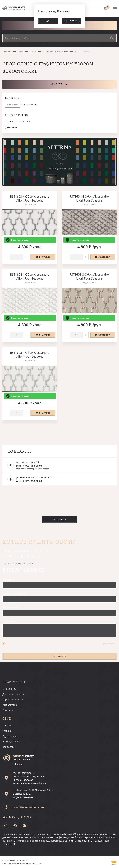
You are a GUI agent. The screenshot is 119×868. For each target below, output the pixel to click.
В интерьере (30, 104)
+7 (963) (23, 780)
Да (48, 21)
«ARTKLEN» (37, 863)
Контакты (8, 710)
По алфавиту (25, 122)
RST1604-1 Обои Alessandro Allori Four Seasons (30, 276)
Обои (21, 51)
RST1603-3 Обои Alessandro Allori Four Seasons (89, 276)
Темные (7, 731)
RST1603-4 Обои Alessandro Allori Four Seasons (30, 198)
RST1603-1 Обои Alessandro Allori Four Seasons (30, 355)
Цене (10, 122)
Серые (33, 51)
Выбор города (71, 21)
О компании (9, 689)
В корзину (45, 257)
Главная (7, 51)
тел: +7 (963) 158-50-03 (29, 466)
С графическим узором (56, 51)
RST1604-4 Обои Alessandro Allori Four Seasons (89, 198)
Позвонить (60, 520)
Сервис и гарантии (13, 699)
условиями (109, 643)
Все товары (9, 747)
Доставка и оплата (13, 694)
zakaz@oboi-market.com (28, 807)
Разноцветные (11, 741)
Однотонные (10, 736)
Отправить (60, 656)
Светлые (7, 726)
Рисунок (13, 104)
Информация (10, 705)
